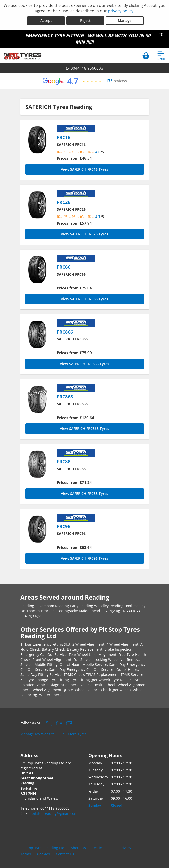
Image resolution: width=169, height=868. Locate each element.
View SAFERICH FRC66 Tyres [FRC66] (84, 299)
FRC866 (65, 332)
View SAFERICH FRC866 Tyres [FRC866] (84, 364)
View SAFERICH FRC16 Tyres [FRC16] (84, 169)
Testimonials (103, 848)
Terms (26, 854)
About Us (78, 848)
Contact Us (65, 854)
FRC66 (64, 267)
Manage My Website (38, 734)
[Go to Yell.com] (59, 723)
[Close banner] (163, 35)
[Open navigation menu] (161, 55)
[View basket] (146, 55)
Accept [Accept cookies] (46, 21)
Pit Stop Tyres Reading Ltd (42, 848)
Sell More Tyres (74, 734)
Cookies (43, 854)
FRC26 (64, 202)
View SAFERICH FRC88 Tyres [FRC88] (84, 493)
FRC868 (65, 397)
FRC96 (64, 526)
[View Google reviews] (84, 81)
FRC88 (64, 462)
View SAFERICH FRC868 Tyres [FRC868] (84, 429)
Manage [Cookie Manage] (125, 21)
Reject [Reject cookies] (85, 21)
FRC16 (64, 137)
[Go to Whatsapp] (69, 723)
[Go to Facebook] (49, 723)
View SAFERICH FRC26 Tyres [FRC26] (84, 234)
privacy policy (121, 11)
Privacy (125, 848)
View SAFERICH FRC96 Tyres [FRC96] (84, 558)
